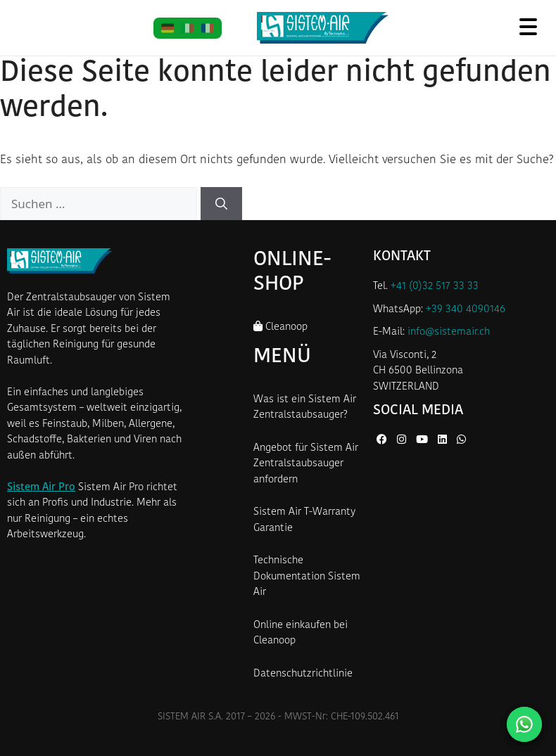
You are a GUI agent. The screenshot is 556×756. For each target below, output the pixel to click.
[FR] (208, 28)
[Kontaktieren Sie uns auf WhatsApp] (524, 724)
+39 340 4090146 (466, 310)
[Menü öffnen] (528, 26)
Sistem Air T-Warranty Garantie (304, 520)
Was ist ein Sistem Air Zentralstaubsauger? (305, 408)
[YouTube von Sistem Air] (423, 441)
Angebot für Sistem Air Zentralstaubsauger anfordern (306, 464)
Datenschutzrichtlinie (303, 674)
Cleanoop (280, 327)
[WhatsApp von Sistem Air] (461, 441)
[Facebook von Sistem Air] (383, 441)
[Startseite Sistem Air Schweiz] (323, 28)
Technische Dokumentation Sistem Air (307, 577)
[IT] (188, 28)
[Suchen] (221, 204)
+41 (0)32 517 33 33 (435, 287)
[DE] (168, 28)
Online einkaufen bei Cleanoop (301, 634)
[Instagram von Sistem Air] (403, 441)
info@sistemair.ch (449, 332)
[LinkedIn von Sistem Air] (444, 441)
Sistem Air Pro (41, 488)
